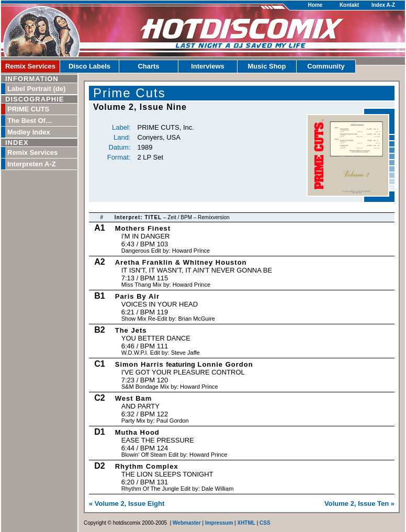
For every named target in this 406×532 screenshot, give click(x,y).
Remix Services (30, 66)
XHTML (246, 523)
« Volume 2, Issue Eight (127, 503)
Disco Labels (89, 66)
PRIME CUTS (28, 109)
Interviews (208, 66)
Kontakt (349, 5)
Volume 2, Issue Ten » (359, 503)
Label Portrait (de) (36, 89)
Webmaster (187, 523)
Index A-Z (383, 5)
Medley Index (29, 132)
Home (315, 5)
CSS (265, 523)
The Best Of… (30, 121)
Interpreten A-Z (32, 164)
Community (326, 66)
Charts (148, 66)
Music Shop (267, 66)
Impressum (219, 523)
